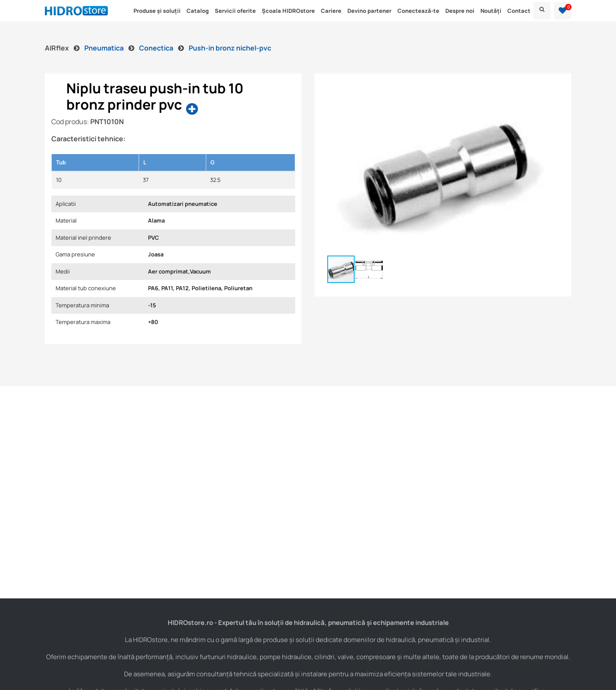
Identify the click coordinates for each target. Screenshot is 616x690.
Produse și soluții (157, 11)
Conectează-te (418, 11)
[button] (563, 11)
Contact (519, 11)
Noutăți (491, 11)
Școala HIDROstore (288, 11)
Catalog (198, 11)
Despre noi (460, 11)
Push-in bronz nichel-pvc (230, 48)
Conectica (157, 48)
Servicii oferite (235, 11)
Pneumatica (105, 48)
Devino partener (369, 11)
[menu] (542, 11)
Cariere (331, 11)
